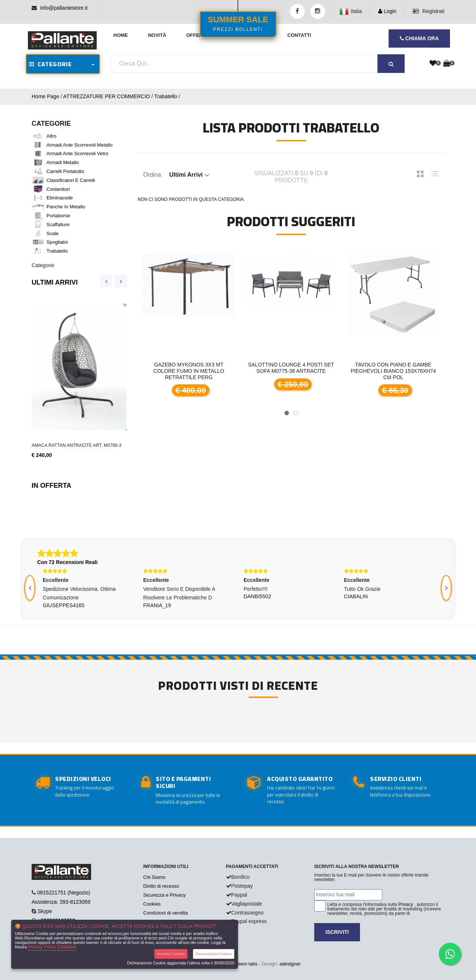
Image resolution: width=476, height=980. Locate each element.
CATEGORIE (50, 64)
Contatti (299, 35)
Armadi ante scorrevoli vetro (77, 153)
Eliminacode (60, 198)
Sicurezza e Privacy (164, 895)
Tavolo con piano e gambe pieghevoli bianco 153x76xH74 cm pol (393, 371)
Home (121, 35)
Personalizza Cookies (214, 954)
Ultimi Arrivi (55, 282)
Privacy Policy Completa (52, 947)
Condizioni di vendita (165, 913)
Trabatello (166, 96)
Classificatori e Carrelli (71, 180)
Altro (52, 136)
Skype (45, 911)
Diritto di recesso (161, 886)
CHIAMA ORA (419, 38)
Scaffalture (58, 225)
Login (387, 11)
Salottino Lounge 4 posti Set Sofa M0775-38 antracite (291, 368)
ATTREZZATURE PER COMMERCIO (107, 96)
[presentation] (106, 281)
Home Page (45, 96)
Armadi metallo (63, 162)
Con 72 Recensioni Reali (67, 562)
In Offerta (52, 486)
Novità (157, 35)
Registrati (429, 11)
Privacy (406, 904)
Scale (53, 233)
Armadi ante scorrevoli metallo (80, 145)
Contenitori (58, 189)
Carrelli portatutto (65, 171)
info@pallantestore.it (64, 8)
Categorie (43, 265)
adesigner (290, 964)
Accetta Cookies (171, 954)
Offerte (198, 35)
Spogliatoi (57, 242)
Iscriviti (337, 932)
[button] (287, 413)
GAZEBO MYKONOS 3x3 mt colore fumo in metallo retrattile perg (189, 371)
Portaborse (58, 216)
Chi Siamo (154, 877)
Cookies (152, 904)
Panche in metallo (66, 207)
